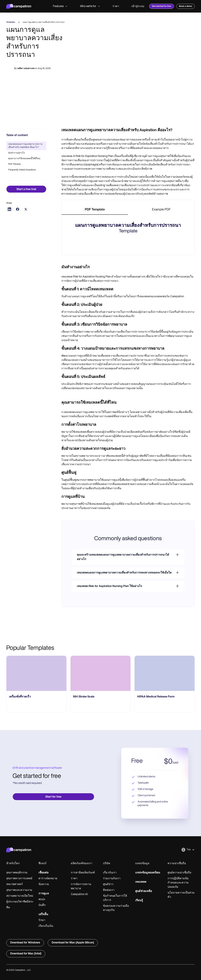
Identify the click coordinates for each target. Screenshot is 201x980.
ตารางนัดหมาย (48, 965)
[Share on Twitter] (26, 209)
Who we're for (90, 6)
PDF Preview (14, 164)
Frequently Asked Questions (22, 170)
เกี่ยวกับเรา (110, 960)
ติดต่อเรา (109, 977)
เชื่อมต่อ (43, 960)
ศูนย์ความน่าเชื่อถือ (179, 960)
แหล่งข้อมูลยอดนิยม (148, 960)
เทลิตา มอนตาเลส (26, 70)
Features (60, 6)
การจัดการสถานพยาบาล (81, 973)
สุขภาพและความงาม (19, 977)
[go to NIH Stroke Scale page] (100, 760)
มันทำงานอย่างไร (17, 153)
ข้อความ (44, 971)
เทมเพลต (141, 969)
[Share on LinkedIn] (9, 209)
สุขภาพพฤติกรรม (17, 960)
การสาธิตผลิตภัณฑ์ (83, 960)
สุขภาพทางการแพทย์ (19, 965)
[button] (188, 937)
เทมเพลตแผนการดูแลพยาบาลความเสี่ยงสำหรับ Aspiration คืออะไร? (25, 146)
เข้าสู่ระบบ (138, 6)
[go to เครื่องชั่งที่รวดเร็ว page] (36, 760)
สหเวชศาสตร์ (15, 971)
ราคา (116, 6)
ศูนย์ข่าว (108, 971)
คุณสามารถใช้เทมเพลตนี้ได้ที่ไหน (24, 159)
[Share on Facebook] (18, 209)
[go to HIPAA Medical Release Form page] (165, 760)
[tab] (95, 210)
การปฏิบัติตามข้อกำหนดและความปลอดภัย (178, 970)
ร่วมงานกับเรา (112, 965)
